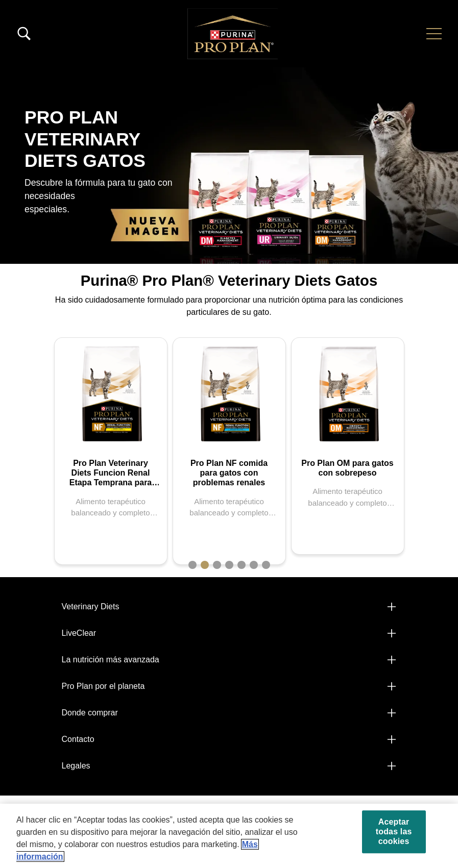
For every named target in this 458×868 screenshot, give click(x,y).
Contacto (78, 739)
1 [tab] (192, 565)
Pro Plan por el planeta (103, 686)
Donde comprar (90, 713)
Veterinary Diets (91, 606)
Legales (76, 766)
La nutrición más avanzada (111, 660)
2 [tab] (205, 565)
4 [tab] (229, 565)
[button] (434, 34)
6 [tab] (254, 565)
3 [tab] (217, 565)
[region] (229, 836)
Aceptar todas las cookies (394, 832)
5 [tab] (242, 565)
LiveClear (79, 633)
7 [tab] (266, 565)
